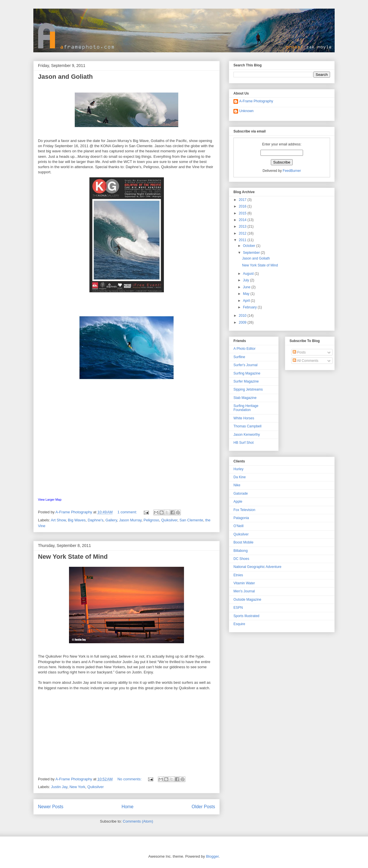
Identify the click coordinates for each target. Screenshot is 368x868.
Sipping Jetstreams (248, 389)
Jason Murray (130, 520)
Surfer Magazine (246, 381)
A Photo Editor (245, 349)
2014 (243, 220)
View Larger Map (50, 500)
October (250, 246)
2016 (243, 206)
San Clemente (191, 520)
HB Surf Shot (244, 443)
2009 (243, 322)
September (252, 253)
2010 (243, 316)
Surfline (239, 357)
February (250, 307)
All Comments (305, 361)
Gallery (111, 520)
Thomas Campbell (247, 426)
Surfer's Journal (246, 365)
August (249, 274)
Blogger (212, 856)
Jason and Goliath (65, 77)
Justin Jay (59, 787)
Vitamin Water (244, 583)
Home (128, 807)
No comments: (130, 779)
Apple (238, 502)
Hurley (238, 469)
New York (77, 787)
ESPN (238, 608)
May (247, 294)
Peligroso (151, 520)
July (247, 280)
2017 (243, 200)
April (247, 301)
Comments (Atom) (138, 821)
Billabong (240, 551)
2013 (243, 226)
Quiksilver (169, 520)
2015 (243, 213)
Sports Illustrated (246, 616)
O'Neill (238, 526)
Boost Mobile (243, 542)
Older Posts (203, 807)
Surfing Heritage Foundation (246, 408)
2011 (243, 240)
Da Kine (240, 477)
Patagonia (241, 518)
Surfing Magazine (247, 373)
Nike (237, 485)
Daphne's (96, 520)
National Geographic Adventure (257, 567)
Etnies (238, 575)
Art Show (58, 520)
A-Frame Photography (256, 101)
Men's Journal (244, 591)
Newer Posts (51, 807)
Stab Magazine (245, 398)
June (247, 287)
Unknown (246, 111)
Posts (299, 352)
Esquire (239, 624)
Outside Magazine (247, 600)
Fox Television (244, 510)
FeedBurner (292, 171)
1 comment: (128, 512)
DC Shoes (241, 559)
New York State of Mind (73, 557)
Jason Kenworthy (247, 435)
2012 (243, 233)
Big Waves (77, 520)
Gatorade (241, 493)
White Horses (244, 418)
